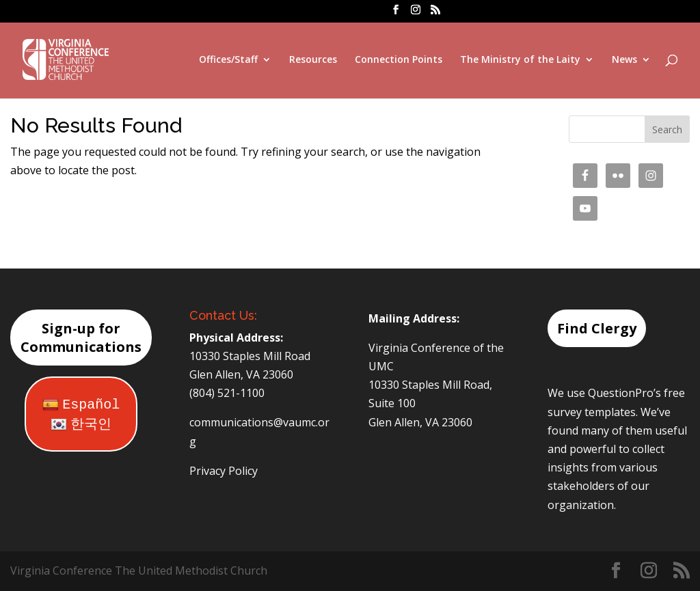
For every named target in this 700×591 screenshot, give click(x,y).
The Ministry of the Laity (520, 60)
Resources (313, 60)
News (624, 60)
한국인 (81, 425)
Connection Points (399, 60)
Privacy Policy (224, 471)
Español (81, 405)
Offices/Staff (228, 60)
